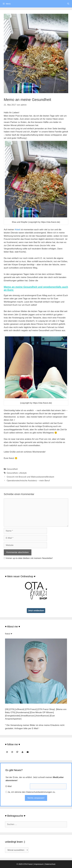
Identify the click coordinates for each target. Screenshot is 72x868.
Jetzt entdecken (36, 611)
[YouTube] (22, 752)
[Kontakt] (28, 752)
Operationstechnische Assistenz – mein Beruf (28, 481)
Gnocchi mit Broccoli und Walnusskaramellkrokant (30, 477)
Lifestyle (23, 473)
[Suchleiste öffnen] (68, 4)
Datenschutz (50, 864)
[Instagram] (7, 752)
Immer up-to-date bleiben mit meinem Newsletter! (29, 558)
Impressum (39, 864)
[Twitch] (17, 752)
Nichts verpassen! (36, 798)
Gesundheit (12, 469)
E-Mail (9, 786)
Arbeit (17, 230)
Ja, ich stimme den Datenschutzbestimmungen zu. (32, 792)
